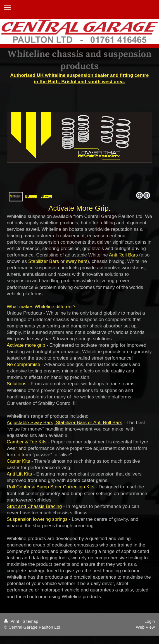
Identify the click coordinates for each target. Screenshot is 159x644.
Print (12, 621)
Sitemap (30, 621)
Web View (145, 627)
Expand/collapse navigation (79, 7)
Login (150, 621)
